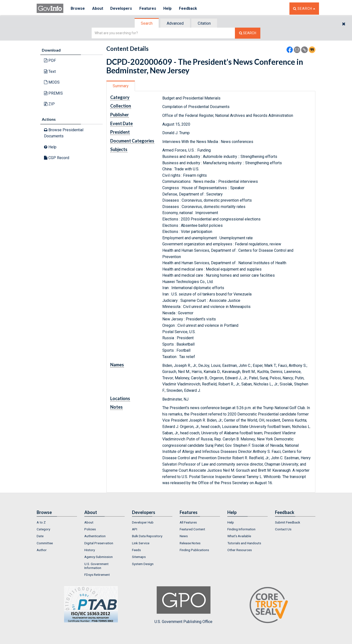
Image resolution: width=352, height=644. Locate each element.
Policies (90, 529)
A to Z (41, 522)
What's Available (239, 536)
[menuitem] (57, 522)
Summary (121, 86)
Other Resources (240, 550)
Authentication (95, 536)
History (90, 550)
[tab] (147, 23)
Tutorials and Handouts (244, 543)
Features (148, 8)
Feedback (188, 8)
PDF (50, 60)
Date (40, 536)
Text (50, 71)
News (184, 536)
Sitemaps (139, 557)
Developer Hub (143, 522)
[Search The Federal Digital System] (248, 33)
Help (168, 8)
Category (43, 529)
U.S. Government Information (96, 566)
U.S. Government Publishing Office (183, 605)
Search (147, 23)
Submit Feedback (288, 522)
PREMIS (53, 93)
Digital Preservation (99, 543)
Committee (45, 543)
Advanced (175, 23)
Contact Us (283, 529)
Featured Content (192, 529)
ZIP (49, 104)
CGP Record (57, 158)
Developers (121, 8)
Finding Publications (194, 550)
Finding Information (241, 529)
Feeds (136, 550)
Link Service (141, 543)
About (98, 8)
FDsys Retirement (97, 575)
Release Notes (190, 543)
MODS (52, 82)
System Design (143, 564)
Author (42, 550)
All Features (188, 522)
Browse (78, 8)
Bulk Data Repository (147, 536)
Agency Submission (99, 557)
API (135, 529)
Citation (204, 23)
